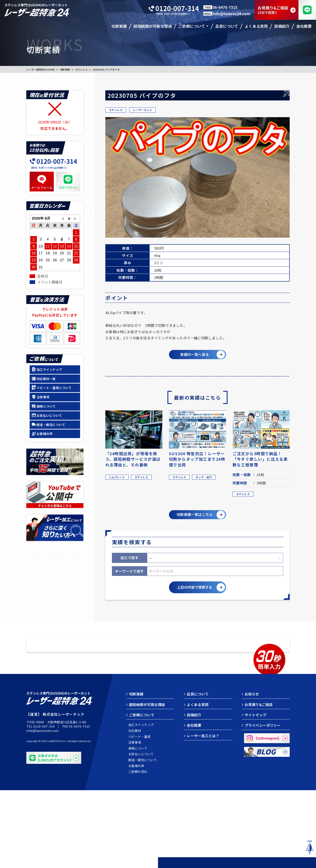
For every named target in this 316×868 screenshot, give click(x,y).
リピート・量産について (54, 388)
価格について (46, 406)
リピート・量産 (139, 814)
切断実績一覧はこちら (194, 517)
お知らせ (252, 772)
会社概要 (194, 803)
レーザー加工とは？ (203, 813)
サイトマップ (256, 793)
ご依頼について (142, 793)
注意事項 (43, 397)
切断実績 (65, 69)
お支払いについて (49, 415)
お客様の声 (45, 434)
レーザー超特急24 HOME (41, 69)
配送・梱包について (51, 425)
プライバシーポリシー (263, 803)
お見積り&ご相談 (259, 782)
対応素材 (135, 809)
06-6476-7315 (79, 804)
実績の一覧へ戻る (194, 355)
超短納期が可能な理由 (147, 782)
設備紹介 (194, 793)
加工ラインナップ (49, 369)
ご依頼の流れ (138, 849)
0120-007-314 (44, 804)
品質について (198, 772)
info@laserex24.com (42, 808)
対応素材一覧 (46, 379)
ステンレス (81, 69)
